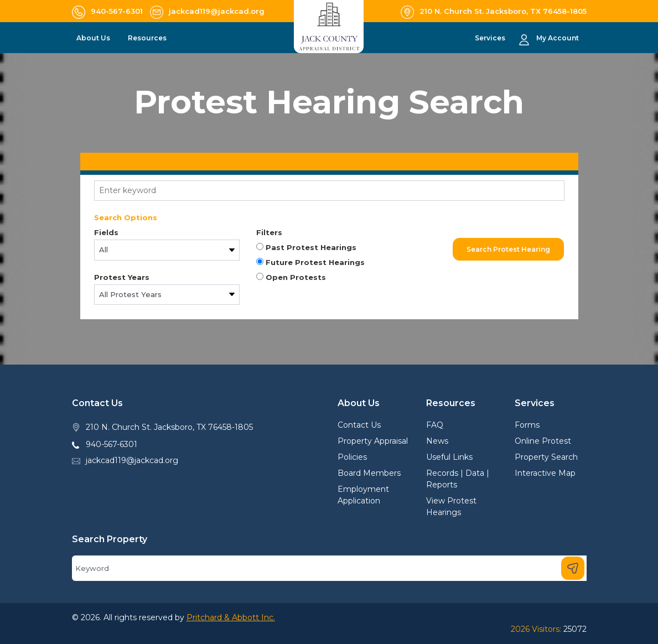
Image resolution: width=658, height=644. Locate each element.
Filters (269, 232)
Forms (527, 425)
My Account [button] (558, 38)
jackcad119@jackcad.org (132, 460)
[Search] (329, 568)
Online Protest (543, 441)
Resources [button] (148, 38)
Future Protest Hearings (310, 262)
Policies (352, 457)
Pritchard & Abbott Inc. (231, 617)
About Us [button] (94, 38)
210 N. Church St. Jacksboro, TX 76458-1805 (169, 427)
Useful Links (449, 457)
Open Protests (291, 277)
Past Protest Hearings (306, 247)
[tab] (329, 162)
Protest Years (122, 277)
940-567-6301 (112, 444)
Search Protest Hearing (508, 249)
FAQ (435, 425)
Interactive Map (545, 473)
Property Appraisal (373, 441)
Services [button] (491, 38)
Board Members (369, 473)
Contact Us (359, 425)
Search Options (126, 217)
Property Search (546, 457)
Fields (106, 232)
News (437, 441)
